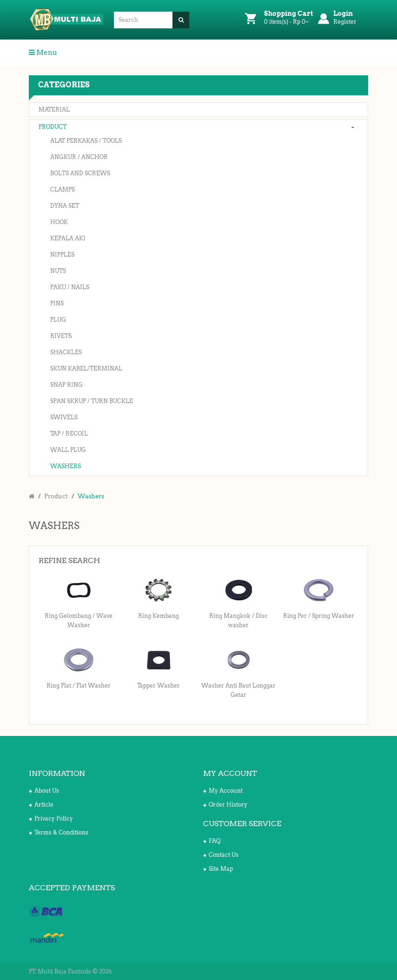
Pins (57, 303)
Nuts (58, 271)
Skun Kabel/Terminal (86, 368)
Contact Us (221, 855)
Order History (225, 805)
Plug (58, 320)
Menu (43, 53)
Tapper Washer (159, 685)
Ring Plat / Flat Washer (79, 685)
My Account (223, 791)
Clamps (63, 189)
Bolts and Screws (80, 173)
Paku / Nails (70, 287)
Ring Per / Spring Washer (319, 616)
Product (53, 127)
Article (41, 805)
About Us (44, 791)
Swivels (64, 417)
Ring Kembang (159, 616)
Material (54, 109)
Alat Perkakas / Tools (86, 141)
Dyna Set (65, 206)
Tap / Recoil (69, 434)
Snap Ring (66, 385)
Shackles (66, 352)
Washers (66, 466)
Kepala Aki (68, 238)
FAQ (212, 841)
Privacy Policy (51, 818)
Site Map (218, 869)
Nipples (62, 255)
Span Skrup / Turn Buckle (92, 401)
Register (345, 22)
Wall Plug (68, 450)
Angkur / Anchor (79, 157)
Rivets (61, 336)
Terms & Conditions (59, 832)
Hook (59, 222)
